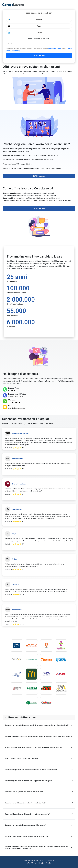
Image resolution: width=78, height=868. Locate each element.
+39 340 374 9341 (14, 402)
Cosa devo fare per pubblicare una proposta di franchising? (25, 825)
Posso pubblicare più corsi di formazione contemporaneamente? (27, 814)
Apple (25, 26)
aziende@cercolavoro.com (17, 408)
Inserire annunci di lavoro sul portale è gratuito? (22, 758)
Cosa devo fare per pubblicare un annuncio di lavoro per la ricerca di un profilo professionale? (37, 725)
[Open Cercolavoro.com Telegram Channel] (50, 863)
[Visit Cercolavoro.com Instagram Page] (39, 863)
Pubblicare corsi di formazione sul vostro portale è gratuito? (26, 803)
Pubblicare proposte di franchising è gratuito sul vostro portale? (27, 836)
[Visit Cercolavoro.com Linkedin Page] (32, 863)
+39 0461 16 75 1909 (16, 396)
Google (25, 19)
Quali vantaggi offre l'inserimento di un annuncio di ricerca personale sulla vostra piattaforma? (38, 736)
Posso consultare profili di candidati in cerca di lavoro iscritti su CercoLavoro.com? (34, 747)
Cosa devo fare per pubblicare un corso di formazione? (24, 792)
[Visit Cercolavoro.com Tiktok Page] (46, 863)
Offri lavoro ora (39, 55)
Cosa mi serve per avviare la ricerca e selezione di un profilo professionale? (31, 770)
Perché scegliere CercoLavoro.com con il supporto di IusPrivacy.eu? (28, 781)
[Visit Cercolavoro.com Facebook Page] (29, 863)
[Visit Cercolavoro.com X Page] (36, 863)
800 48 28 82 (13, 391)
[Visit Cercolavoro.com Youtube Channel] (43, 863)
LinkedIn (25, 33)
